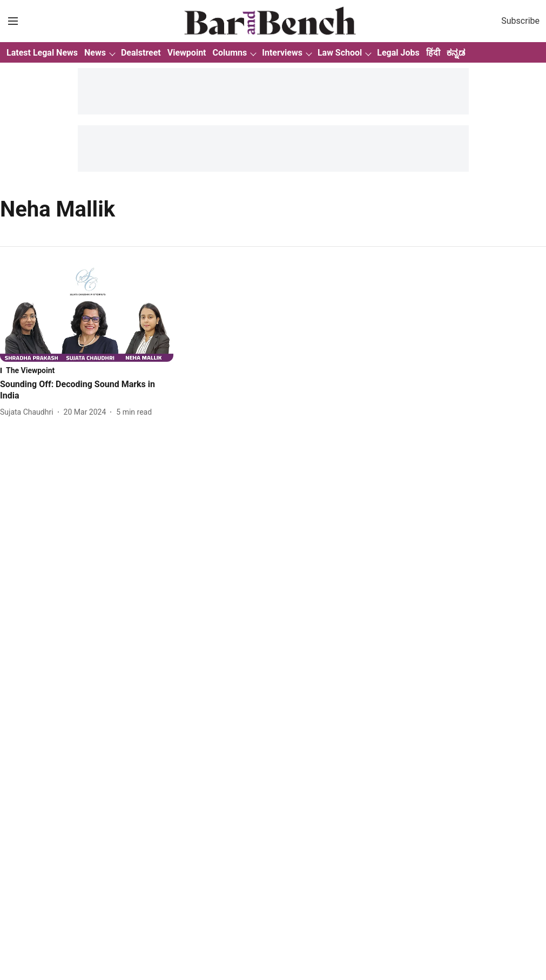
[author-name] (29, 412)
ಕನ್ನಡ (456, 53)
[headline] (87, 390)
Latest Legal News (42, 53)
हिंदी (433, 53)
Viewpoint (187, 53)
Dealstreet (141, 53)
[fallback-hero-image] (87, 313)
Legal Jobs (398, 53)
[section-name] (87, 370)
